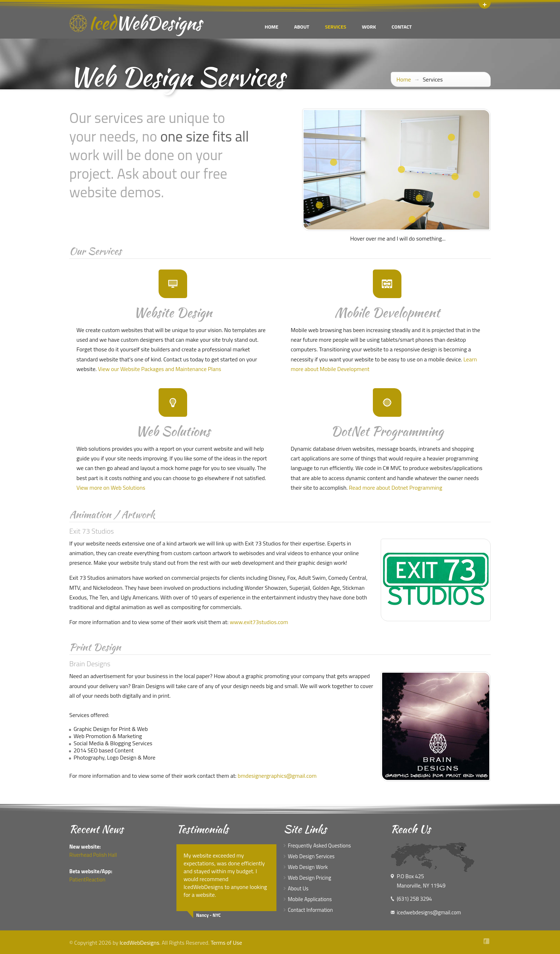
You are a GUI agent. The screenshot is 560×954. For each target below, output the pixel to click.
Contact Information (310, 910)
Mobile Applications (310, 899)
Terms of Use (226, 943)
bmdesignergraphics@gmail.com (277, 776)
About (302, 27)
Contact (401, 27)
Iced (145, 23)
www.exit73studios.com (259, 622)
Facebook (487, 941)
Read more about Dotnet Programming (396, 488)
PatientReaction (87, 879)
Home (271, 27)
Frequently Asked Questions (319, 846)
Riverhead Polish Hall (93, 855)
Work (369, 27)
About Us (298, 888)
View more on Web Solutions (111, 488)
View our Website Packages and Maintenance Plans (159, 369)
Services (336, 27)
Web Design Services (311, 856)
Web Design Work (308, 867)
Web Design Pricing (309, 878)
